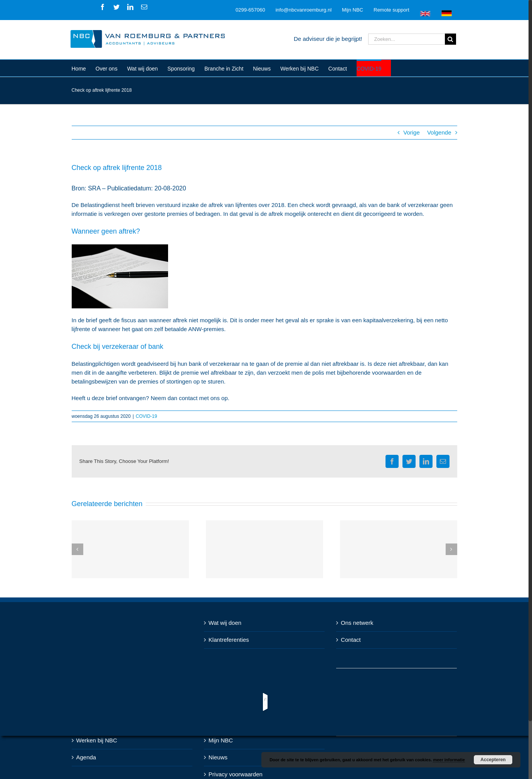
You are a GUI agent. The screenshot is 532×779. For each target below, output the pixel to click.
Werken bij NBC (97, 740)
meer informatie (449, 760)
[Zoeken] (450, 39)
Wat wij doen (225, 623)
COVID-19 (146, 416)
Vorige (412, 132)
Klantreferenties (229, 640)
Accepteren (493, 760)
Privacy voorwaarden (236, 774)
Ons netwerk (357, 623)
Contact (351, 640)
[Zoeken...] (407, 39)
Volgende (439, 132)
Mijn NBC (221, 740)
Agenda (86, 757)
